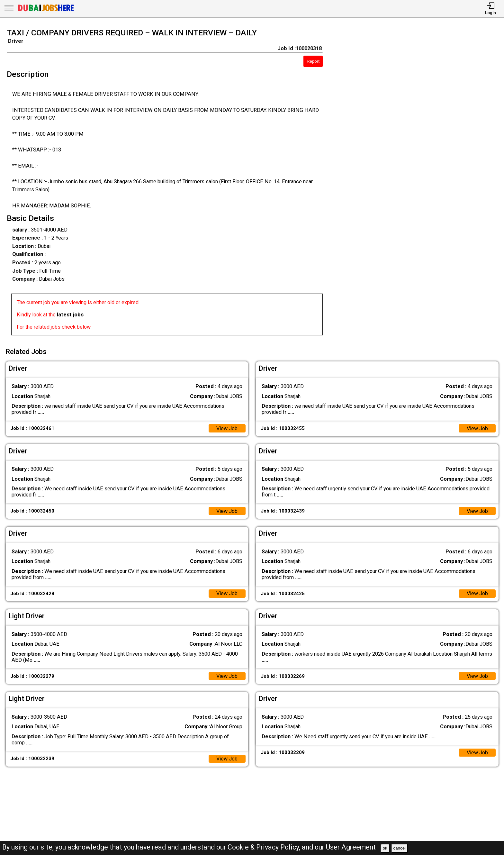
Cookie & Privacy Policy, (265, 847)
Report (313, 61)
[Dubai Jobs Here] (46, 11)
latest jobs (70, 315)
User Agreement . (352, 847)
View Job (227, 428)
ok (385, 848)
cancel (399, 848)
